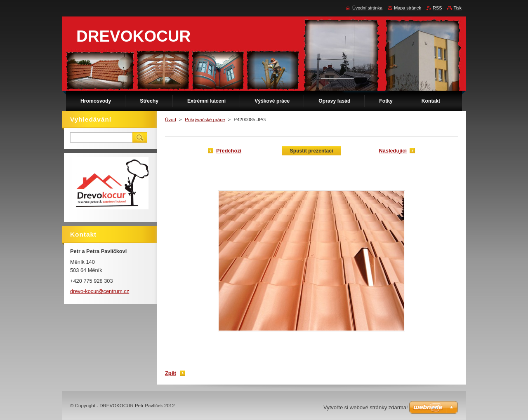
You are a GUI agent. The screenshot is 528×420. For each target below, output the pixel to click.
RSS (437, 8)
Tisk (457, 8)
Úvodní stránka (367, 8)
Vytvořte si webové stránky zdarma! (366, 407)
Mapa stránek (408, 8)
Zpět (171, 373)
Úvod (171, 120)
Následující (393, 151)
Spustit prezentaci (312, 151)
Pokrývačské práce (205, 120)
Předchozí (229, 151)
